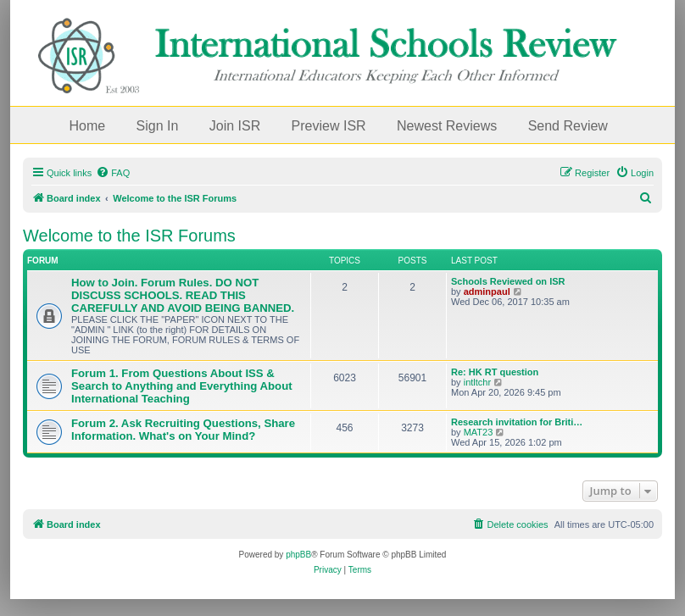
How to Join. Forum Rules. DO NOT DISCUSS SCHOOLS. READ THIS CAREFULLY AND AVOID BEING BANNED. (183, 295)
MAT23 (479, 432)
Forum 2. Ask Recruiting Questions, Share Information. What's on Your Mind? (183, 430)
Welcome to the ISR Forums (129, 236)
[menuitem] (113, 173)
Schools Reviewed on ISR (508, 281)
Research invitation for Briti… (517, 422)
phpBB (298, 555)
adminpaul (487, 291)
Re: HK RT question (495, 372)
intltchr (477, 382)
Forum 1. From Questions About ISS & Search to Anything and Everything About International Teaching (182, 386)
